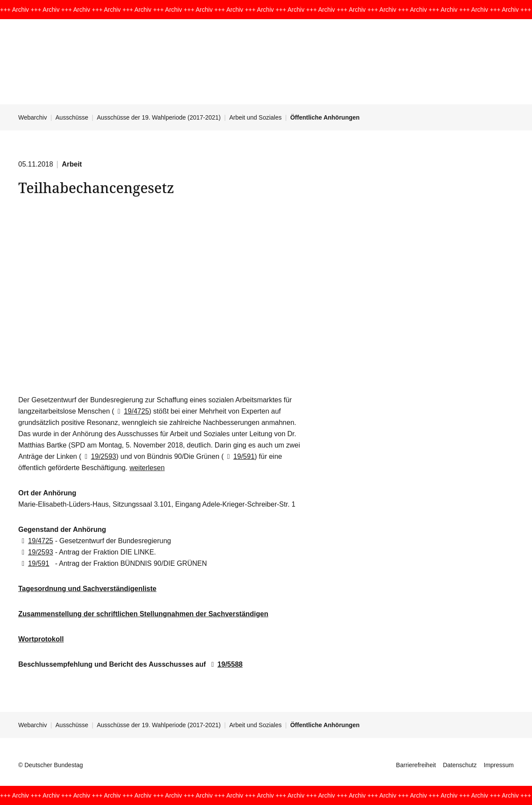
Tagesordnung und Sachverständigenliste (87, 589)
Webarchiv (33, 117)
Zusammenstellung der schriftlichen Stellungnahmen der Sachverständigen (143, 614)
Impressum (499, 765)
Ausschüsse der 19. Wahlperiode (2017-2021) (159, 117)
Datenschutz (460, 765)
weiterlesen (147, 468)
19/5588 (225, 664)
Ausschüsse (72, 117)
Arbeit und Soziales (255, 117)
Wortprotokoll (41, 639)
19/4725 (132, 411)
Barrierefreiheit (416, 765)
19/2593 (99, 456)
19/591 (239, 456)
